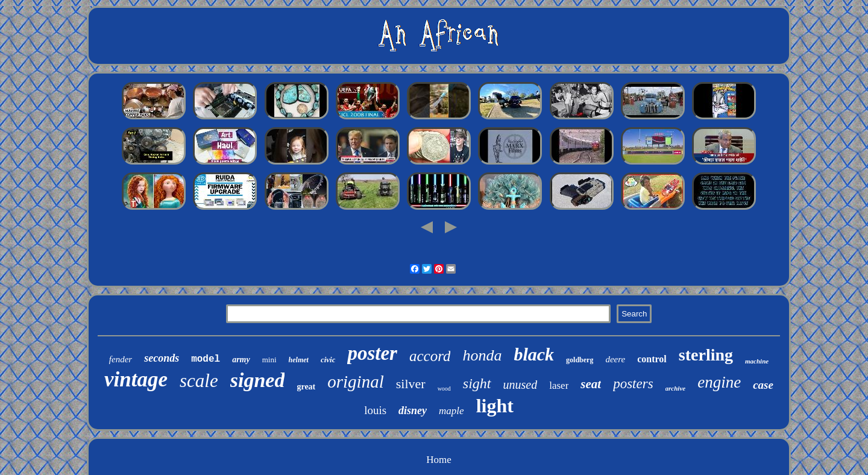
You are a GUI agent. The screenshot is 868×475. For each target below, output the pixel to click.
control (652, 359)
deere (615, 359)
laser (559, 385)
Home (439, 460)
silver (411, 384)
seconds (162, 358)
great (306, 387)
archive (676, 388)
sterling (706, 355)
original (355, 382)
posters (633, 384)
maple (451, 411)
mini (269, 360)
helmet (299, 360)
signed (258, 380)
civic (328, 360)
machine (757, 361)
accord (430, 356)
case (763, 385)
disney (413, 411)
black (534, 354)
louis (375, 410)
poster (372, 353)
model (206, 359)
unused (520, 385)
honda (482, 355)
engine (719, 382)
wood (444, 388)
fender (121, 359)
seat (591, 384)
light (495, 406)
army (241, 360)
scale (199, 381)
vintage (136, 379)
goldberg (580, 360)
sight (477, 383)
